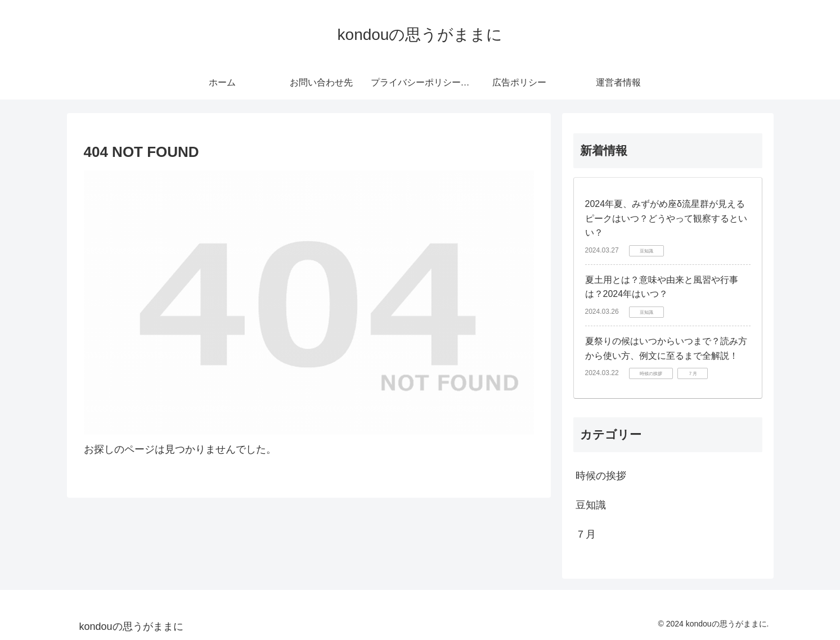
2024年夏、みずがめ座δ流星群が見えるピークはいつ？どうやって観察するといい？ (666, 218)
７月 (586, 534)
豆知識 (591, 505)
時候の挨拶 (601, 476)
